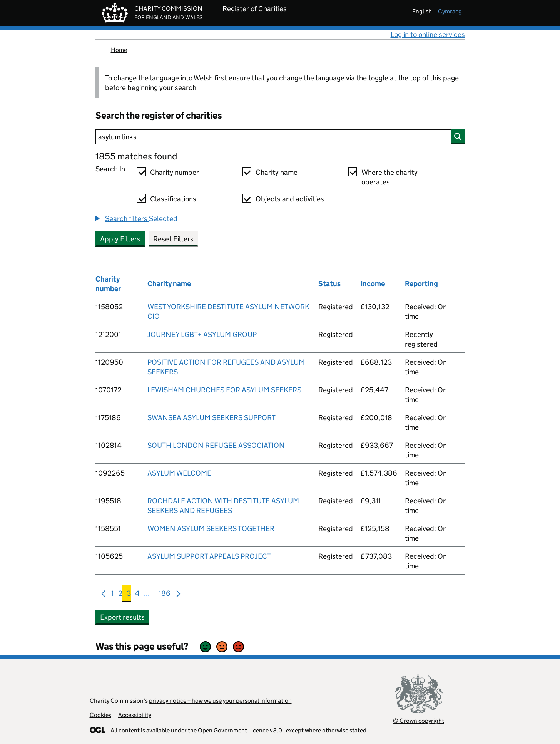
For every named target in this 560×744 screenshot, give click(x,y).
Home (119, 50)
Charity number (175, 172)
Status (329, 284)
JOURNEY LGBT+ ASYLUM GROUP (202, 334)
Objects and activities (290, 199)
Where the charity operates (389, 177)
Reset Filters (173, 239)
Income (373, 284)
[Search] (280, 137)
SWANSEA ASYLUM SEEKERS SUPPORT (211, 418)
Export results (122, 617)
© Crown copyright (419, 721)
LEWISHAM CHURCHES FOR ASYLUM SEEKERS (224, 390)
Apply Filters (120, 239)
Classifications (173, 199)
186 (165, 595)
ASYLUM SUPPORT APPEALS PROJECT (209, 556)
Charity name (277, 172)
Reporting (421, 284)
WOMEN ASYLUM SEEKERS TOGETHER (211, 529)
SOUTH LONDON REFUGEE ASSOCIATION (216, 445)
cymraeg (450, 11)
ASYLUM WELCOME (179, 473)
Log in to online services (428, 34)
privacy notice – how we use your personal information (220, 701)
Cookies (100, 715)
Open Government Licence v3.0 (240, 730)
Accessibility (135, 715)
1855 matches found (136, 156)
